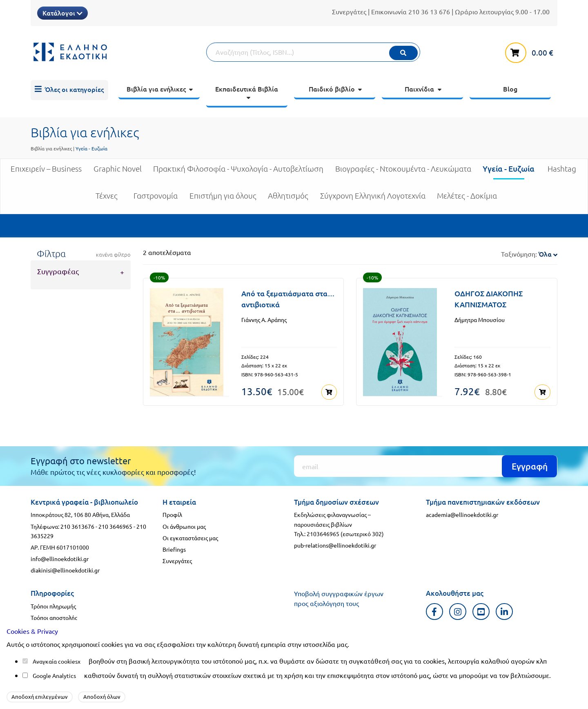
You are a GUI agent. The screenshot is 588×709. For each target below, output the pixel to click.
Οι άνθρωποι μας (184, 525)
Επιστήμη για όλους (223, 199)
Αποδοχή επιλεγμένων (40, 697)
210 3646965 (115, 525)
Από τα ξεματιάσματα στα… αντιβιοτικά (288, 299)
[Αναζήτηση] (313, 52)
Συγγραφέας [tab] (58, 271)
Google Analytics (54, 675)
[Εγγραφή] (426, 465)
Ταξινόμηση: (529, 254)
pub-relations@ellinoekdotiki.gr (335, 544)
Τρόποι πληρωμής (53, 605)
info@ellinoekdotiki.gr (60, 558)
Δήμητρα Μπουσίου (480, 320)
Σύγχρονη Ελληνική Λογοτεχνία (373, 199)
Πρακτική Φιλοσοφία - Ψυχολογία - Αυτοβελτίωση (238, 172)
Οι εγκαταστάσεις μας (190, 537)
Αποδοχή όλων (102, 697)
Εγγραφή (530, 465)
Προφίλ (172, 514)
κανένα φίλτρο (113, 255)
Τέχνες (107, 199)
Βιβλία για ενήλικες (51, 148)
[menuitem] (69, 90)
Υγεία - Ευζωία (509, 171)
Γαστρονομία (156, 199)
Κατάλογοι (62, 13)
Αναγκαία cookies (55, 661)
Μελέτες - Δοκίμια (467, 199)
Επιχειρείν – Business (46, 172)
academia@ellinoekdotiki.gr (462, 514)
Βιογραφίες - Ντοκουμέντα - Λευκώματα (403, 172)
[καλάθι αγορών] (531, 51)
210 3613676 (77, 525)
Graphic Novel (118, 172)
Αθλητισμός (288, 199)
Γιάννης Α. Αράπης (264, 320)
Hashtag (562, 172)
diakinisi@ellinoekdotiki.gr (65, 569)
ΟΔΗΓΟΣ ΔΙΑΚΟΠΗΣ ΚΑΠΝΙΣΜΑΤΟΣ (489, 299)
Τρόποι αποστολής (54, 617)
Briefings (174, 548)
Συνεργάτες (349, 11)
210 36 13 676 (429, 11)
